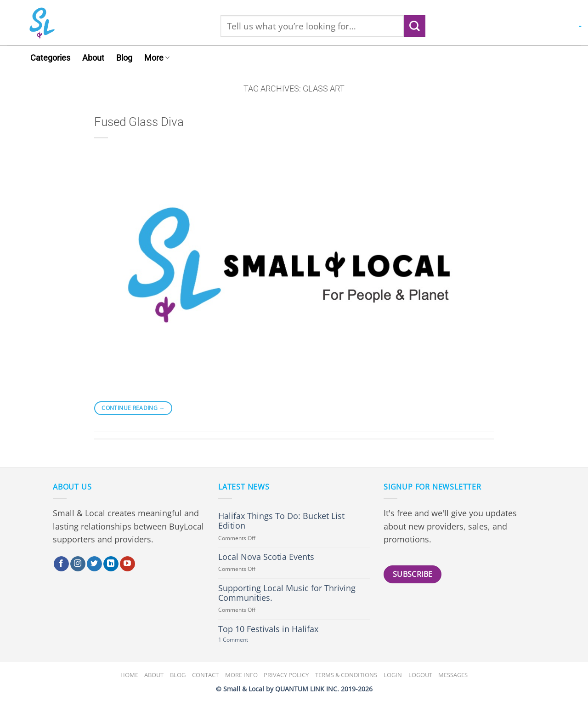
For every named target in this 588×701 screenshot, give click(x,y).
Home (129, 675)
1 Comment (244, 640)
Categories (50, 58)
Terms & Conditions (346, 675)
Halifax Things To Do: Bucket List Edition (281, 521)
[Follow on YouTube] (127, 564)
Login (393, 675)
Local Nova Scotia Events (266, 557)
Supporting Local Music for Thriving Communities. (287, 593)
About (93, 58)
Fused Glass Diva (139, 122)
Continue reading (133, 408)
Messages (453, 675)
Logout (420, 675)
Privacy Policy (286, 675)
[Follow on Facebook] (61, 564)
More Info (241, 675)
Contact (205, 675)
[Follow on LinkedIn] (111, 564)
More (157, 58)
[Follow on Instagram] (78, 564)
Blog (124, 58)
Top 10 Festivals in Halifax (268, 629)
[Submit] (415, 26)
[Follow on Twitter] (94, 564)
